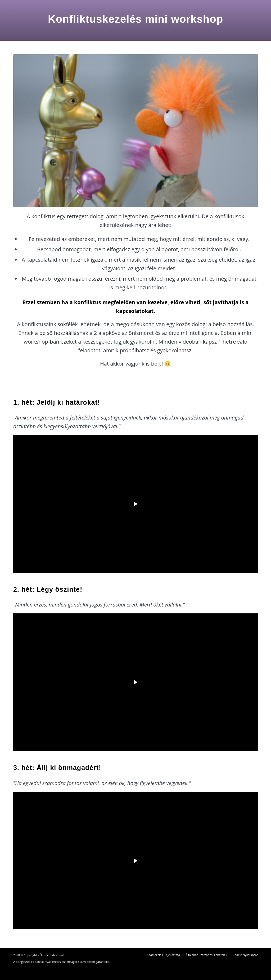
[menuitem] (163, 955)
